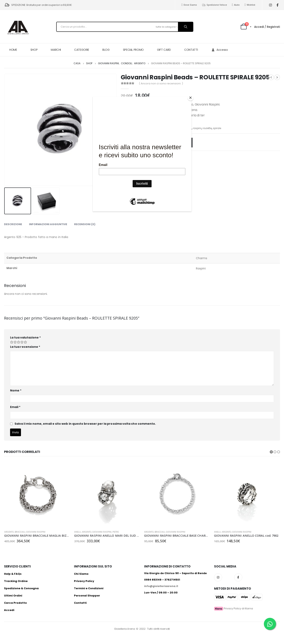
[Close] (190, 98)
